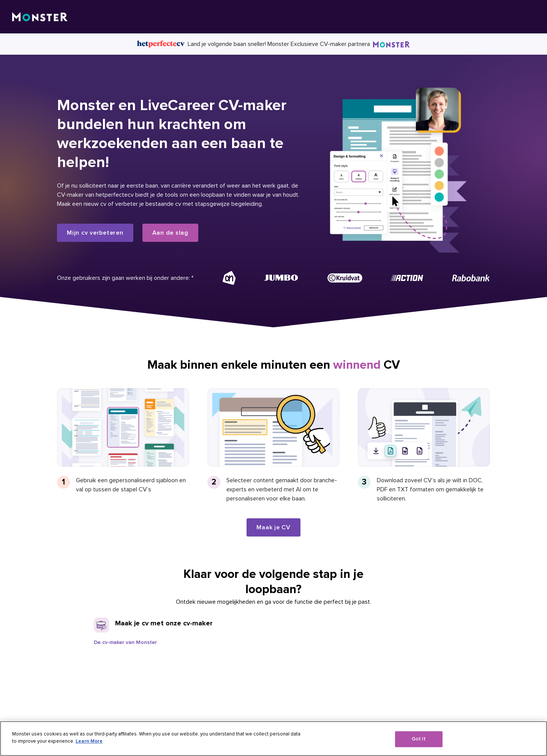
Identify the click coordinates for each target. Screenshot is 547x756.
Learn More (89, 741)
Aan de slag (170, 233)
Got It (419, 739)
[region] (273, 739)
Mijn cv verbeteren (95, 233)
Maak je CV (273, 527)
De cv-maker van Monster (125, 642)
